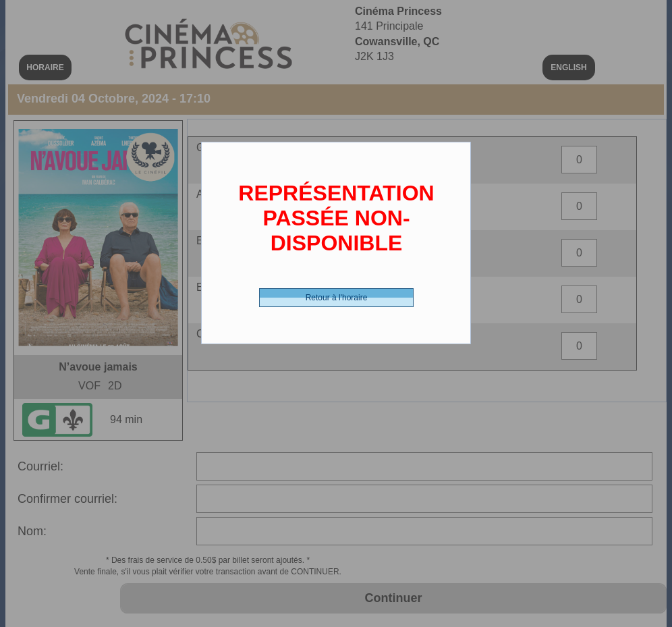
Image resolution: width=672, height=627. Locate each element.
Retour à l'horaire (337, 298)
